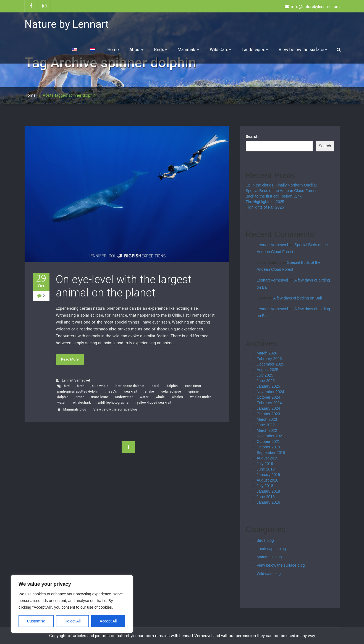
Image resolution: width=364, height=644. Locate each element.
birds (81, 386)
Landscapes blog (271, 549)
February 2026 (269, 359)
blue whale (100, 386)
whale (160, 397)
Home (113, 50)
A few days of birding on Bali (297, 298)
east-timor (193, 386)
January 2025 (269, 386)
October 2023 (269, 414)
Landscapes (255, 50)
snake (149, 391)
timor (80, 397)
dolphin (172, 386)
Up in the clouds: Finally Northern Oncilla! (281, 185)
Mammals (188, 50)
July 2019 (265, 464)
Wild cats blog (269, 574)
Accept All (108, 621)
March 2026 (267, 353)
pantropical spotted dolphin (78, 391)
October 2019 (269, 447)
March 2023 (267, 419)
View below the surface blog (115, 409)
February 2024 (269, 403)
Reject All (72, 621)
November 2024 (271, 392)
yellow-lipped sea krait (154, 403)
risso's (112, 391)
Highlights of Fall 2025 (265, 207)
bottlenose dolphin (130, 386)
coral (155, 386)
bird (67, 386)
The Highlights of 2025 (265, 202)
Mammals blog (75, 409)
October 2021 (269, 441)
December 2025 (271, 364)
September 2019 (271, 453)
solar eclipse (171, 391)
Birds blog (265, 540)
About (136, 50)
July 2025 (265, 375)
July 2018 (265, 486)
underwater (124, 397)
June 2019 (266, 469)
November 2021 (271, 436)
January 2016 (269, 502)
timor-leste (99, 397)
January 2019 (269, 475)
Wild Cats (220, 50)
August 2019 (268, 458)
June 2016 (266, 497)
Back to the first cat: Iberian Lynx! (274, 196)
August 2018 (268, 480)
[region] (72, 604)
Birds (160, 50)
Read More (70, 359)
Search (252, 136)
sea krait (131, 391)
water (144, 397)
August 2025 (268, 370)
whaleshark (82, 403)
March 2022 (267, 430)
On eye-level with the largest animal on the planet (124, 286)
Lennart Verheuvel (73, 381)
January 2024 (269, 408)
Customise (36, 621)
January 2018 (269, 491)
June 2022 (266, 425)
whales (177, 397)
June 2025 (266, 381)
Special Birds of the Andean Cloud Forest (281, 191)
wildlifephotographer (114, 403)
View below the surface (303, 50)
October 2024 (269, 397)
